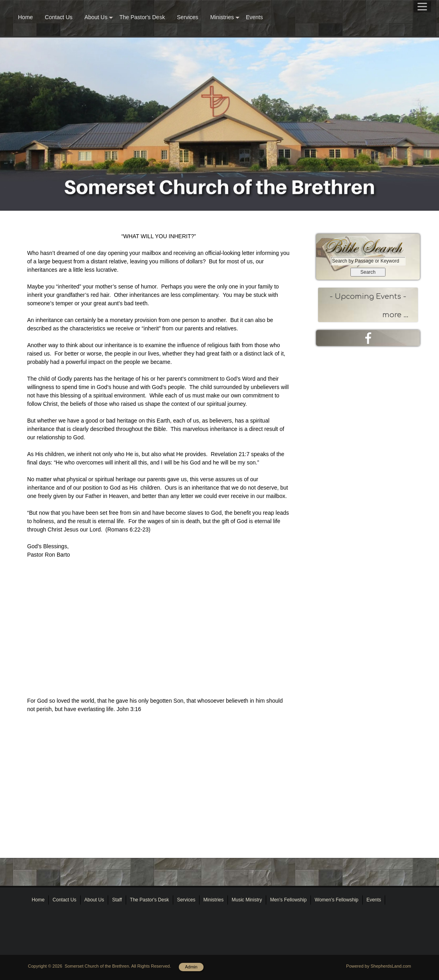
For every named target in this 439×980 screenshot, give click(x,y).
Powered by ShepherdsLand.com (379, 966)
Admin (191, 967)
